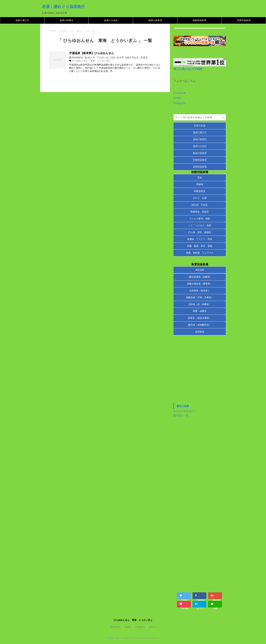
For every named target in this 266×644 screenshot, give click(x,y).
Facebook (180, 93)
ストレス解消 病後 (200, 219)
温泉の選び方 (22, 20)
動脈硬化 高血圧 (200, 212)
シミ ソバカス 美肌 (200, 225)
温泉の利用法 (66, 20)
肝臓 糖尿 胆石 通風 (200, 246)
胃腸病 (200, 184)
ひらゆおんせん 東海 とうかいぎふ (91, 61)
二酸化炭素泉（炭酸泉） (200, 277)
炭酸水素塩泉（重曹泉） (137, 58)
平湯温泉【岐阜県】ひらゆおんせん (92, 53)
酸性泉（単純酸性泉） (200, 325)
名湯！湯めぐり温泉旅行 (63, 6)
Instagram (180, 103)
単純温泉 (200, 270)
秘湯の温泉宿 (155, 20)
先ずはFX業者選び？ (185, 411)
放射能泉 (200, 332)
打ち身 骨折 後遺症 (200, 232)
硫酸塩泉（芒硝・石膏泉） (200, 297)
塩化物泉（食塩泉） (200, 291)
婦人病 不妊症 (200, 205)
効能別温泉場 (199, 20)
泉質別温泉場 (244, 20)
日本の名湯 (200, 126)
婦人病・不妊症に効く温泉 (102, 58)
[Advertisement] (200, 371)
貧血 (200, 177)
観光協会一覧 (181, 415)
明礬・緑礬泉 (200, 311)
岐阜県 (120, 58)
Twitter (178, 98)
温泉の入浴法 (111, 20)
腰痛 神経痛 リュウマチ (200, 253)
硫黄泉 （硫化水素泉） (200, 318)
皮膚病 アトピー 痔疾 (200, 239)
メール (152, 627)
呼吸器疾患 (200, 191)
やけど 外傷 (200, 198)
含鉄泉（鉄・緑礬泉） (200, 304)
